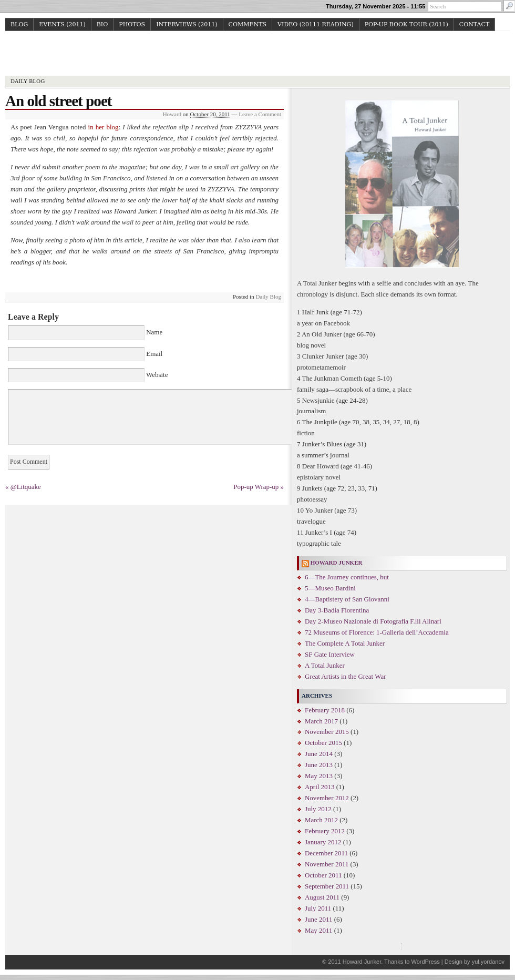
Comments (248, 24)
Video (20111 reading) (316, 24)
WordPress (425, 962)
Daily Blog (28, 81)
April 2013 (320, 787)
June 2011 (318, 919)
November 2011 (327, 864)
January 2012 (323, 842)
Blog (19, 24)
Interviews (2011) (187, 24)
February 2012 (325, 831)
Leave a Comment (260, 114)
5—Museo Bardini (330, 588)
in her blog (104, 127)
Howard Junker (258, 55)
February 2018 (325, 710)
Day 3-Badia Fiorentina (337, 610)
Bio (102, 24)
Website (156, 375)
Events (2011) (62, 24)
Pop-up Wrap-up (256, 487)
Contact (475, 24)
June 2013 (319, 765)
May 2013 (319, 776)
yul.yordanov (488, 962)
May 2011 (318, 930)
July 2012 (318, 809)
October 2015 (323, 743)
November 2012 (327, 798)
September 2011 (327, 886)
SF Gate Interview (330, 654)
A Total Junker (325, 665)
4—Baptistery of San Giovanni (347, 599)
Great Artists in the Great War (345, 676)
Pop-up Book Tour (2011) (406, 24)
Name (154, 332)
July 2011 (318, 908)
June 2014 (319, 754)
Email (154, 354)
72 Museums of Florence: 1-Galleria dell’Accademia (377, 632)
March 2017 (321, 721)
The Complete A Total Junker (345, 643)
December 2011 (326, 853)
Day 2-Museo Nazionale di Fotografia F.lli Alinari (373, 621)
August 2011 (322, 897)
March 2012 (321, 820)
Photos (132, 24)
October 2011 (323, 875)
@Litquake (26, 487)
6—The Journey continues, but (347, 577)
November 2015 (327, 732)
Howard (172, 114)
